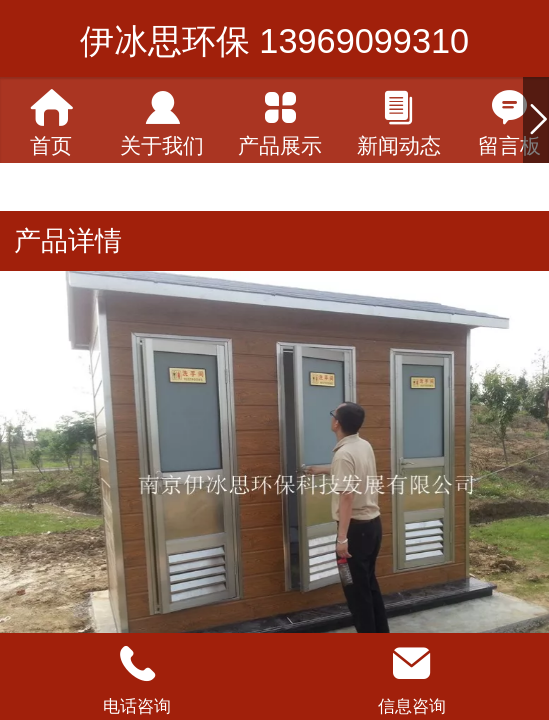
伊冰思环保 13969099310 (274, 41)
